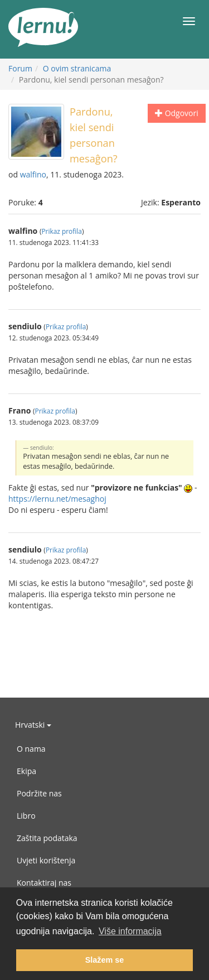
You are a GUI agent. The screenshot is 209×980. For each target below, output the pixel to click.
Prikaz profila (61, 231)
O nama (31, 749)
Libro (26, 816)
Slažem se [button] (105, 960)
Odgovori (177, 113)
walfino (33, 174)
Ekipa (26, 771)
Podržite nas (39, 793)
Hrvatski (33, 725)
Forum (20, 68)
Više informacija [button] (130, 931)
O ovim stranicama (77, 68)
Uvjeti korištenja (46, 860)
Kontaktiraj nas (44, 883)
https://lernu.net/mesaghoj (57, 499)
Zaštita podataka (47, 838)
